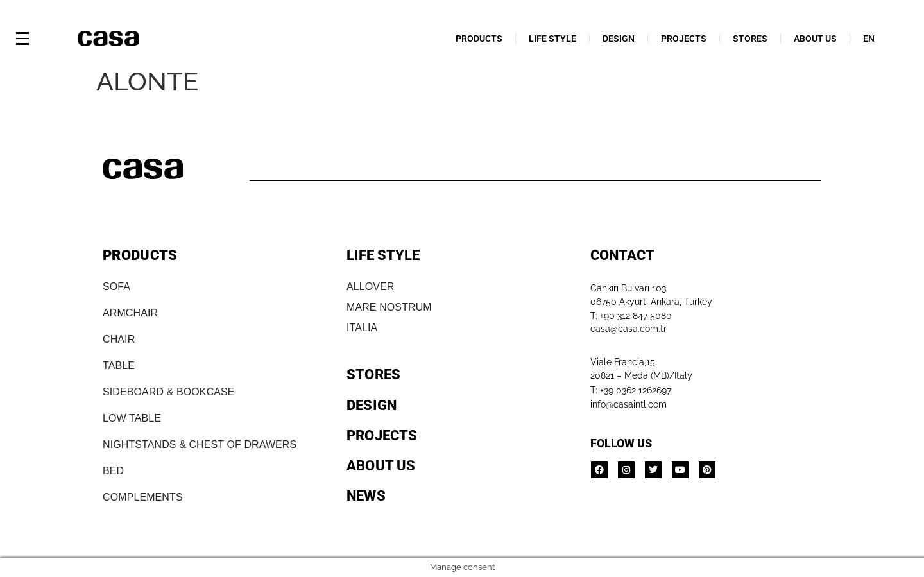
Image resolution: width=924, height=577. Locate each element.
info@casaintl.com (629, 404)
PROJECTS (684, 39)
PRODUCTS (479, 39)
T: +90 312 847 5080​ (631, 316)
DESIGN (619, 39)
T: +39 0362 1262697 (631, 390)
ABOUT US (815, 39)
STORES (750, 39)
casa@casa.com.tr (629, 329)
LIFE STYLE (552, 39)
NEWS (366, 496)
